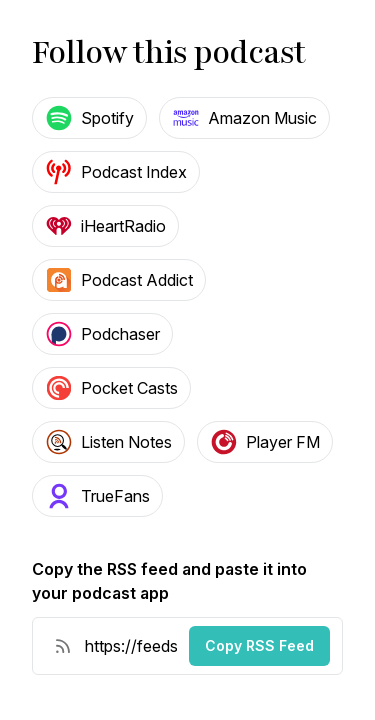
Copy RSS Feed (259, 645)
